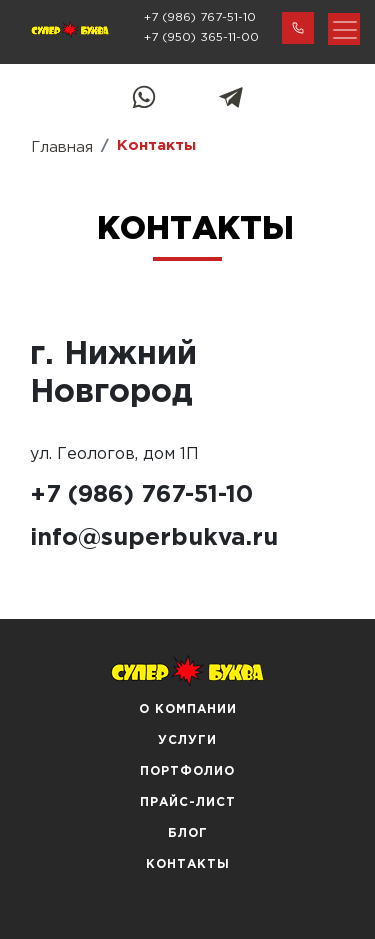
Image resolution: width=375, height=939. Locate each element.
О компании (188, 709)
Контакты (188, 864)
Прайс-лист (188, 802)
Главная (62, 147)
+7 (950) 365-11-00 (201, 37)
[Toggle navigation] (344, 29)
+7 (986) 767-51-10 (200, 17)
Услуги (187, 740)
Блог (188, 833)
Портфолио (187, 771)
